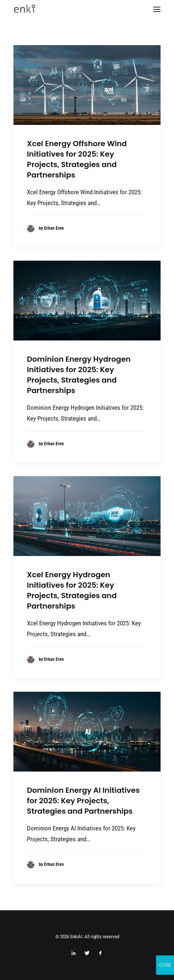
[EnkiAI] (24, 9)
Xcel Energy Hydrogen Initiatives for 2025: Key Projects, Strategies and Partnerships (72, 590)
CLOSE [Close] (165, 965)
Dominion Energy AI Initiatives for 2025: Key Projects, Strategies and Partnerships (83, 801)
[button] (157, 9)
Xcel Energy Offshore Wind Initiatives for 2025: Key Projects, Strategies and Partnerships (77, 159)
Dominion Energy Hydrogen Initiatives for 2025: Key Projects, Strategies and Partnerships (79, 375)
